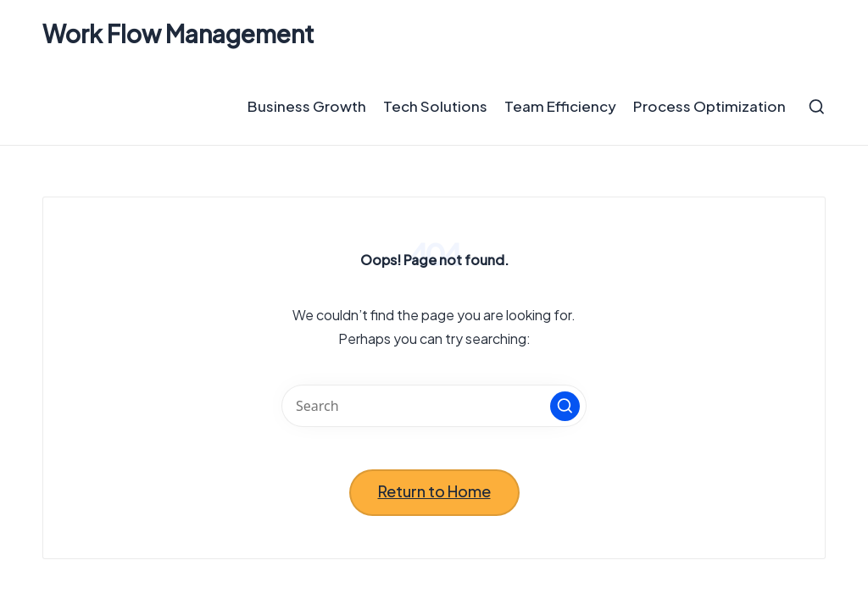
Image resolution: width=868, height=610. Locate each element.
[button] (565, 406)
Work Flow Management (178, 34)
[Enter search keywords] (434, 406)
